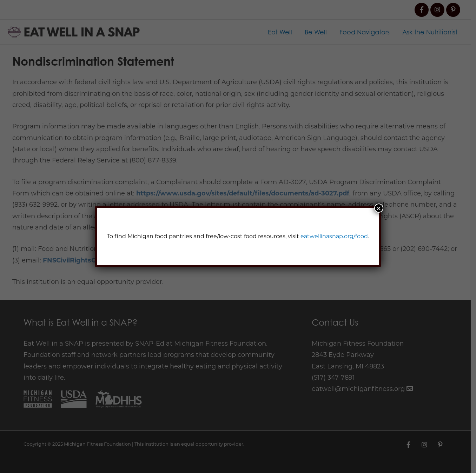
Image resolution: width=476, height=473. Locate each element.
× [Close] (379, 208)
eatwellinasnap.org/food (334, 236)
